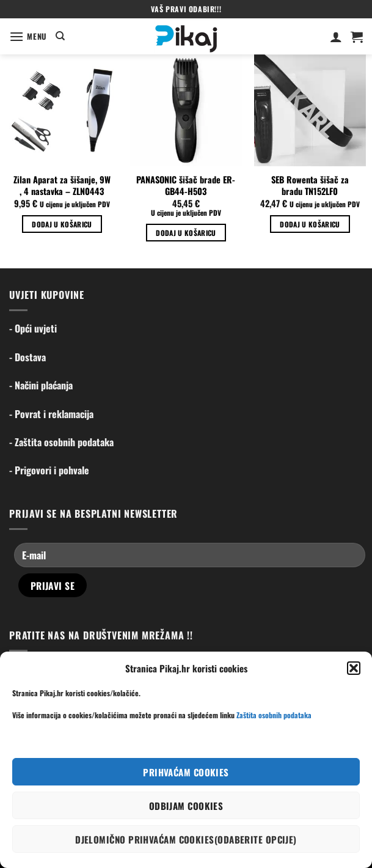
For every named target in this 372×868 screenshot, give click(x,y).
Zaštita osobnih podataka (274, 715)
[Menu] (28, 36)
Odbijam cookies (186, 806)
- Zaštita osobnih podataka (61, 442)
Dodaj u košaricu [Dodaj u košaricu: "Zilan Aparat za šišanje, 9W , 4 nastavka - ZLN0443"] (62, 224)
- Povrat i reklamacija (51, 414)
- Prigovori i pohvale (49, 470)
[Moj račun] (336, 37)
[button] (354, 668)
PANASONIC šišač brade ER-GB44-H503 (186, 186)
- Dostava (27, 357)
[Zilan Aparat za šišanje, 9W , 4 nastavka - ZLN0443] (62, 110)
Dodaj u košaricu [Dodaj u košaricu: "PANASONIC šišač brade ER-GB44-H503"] (186, 233)
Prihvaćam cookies (186, 772)
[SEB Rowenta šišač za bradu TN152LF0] (310, 110)
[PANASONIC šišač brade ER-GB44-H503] (186, 110)
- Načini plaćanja (41, 385)
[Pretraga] (60, 36)
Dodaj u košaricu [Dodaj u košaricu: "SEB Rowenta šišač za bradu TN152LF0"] (310, 224)
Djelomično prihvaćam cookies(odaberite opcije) (186, 839)
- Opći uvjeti (33, 328)
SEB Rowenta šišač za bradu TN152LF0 (310, 186)
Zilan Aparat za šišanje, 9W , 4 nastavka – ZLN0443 (62, 186)
